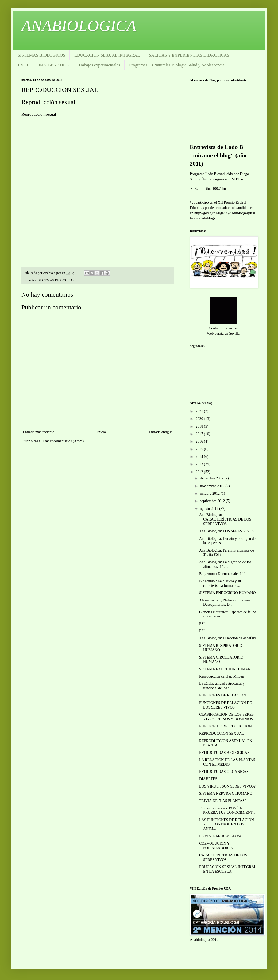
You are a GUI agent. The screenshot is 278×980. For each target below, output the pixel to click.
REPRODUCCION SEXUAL (222, 733)
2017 (200, 434)
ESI (202, 624)
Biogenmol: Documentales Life (223, 574)
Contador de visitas (223, 328)
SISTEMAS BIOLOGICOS (41, 55)
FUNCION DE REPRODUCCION (225, 726)
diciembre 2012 (212, 478)
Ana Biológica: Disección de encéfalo (227, 638)
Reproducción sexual (48, 102)
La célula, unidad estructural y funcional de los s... (222, 686)
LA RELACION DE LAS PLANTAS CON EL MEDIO (227, 762)
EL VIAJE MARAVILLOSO (221, 836)
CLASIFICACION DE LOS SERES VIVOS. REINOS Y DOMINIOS (226, 717)
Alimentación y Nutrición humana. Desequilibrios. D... (225, 603)
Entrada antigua (161, 432)
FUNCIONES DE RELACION (223, 695)
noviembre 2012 (213, 486)
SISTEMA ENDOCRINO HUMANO (227, 593)
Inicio (101, 432)
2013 (200, 464)
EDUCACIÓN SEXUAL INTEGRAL (107, 55)
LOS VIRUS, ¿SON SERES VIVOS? (227, 786)
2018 (200, 426)
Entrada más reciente (38, 432)
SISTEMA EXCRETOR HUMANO (226, 669)
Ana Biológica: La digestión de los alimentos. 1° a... (225, 564)
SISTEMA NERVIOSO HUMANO (226, 794)
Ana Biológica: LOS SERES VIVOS (227, 531)
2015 (200, 449)
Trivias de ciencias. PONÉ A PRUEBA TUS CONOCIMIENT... (227, 810)
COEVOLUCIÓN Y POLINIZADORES (216, 846)
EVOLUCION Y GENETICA (44, 65)
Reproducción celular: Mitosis (222, 676)
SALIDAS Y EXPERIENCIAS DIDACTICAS (189, 55)
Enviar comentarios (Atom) (63, 441)
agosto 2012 (210, 509)
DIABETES (208, 779)
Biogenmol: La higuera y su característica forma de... (220, 583)
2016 (200, 441)
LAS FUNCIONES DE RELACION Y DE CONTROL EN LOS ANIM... (227, 824)
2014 (200, 457)
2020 (200, 419)
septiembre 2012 (213, 501)
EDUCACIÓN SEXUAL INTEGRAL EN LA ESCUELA (228, 869)
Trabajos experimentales (99, 65)
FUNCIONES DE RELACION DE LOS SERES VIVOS (225, 705)
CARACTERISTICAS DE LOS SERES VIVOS (223, 857)
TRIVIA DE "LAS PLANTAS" (223, 801)
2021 (200, 411)
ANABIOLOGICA (79, 26)
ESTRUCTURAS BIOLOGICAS (224, 753)
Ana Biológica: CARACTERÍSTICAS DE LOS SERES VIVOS (225, 519)
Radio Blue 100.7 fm (210, 189)
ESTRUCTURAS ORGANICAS (224, 772)
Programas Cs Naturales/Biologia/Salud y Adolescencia (177, 65)
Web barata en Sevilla (223, 334)
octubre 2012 (210, 493)
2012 (200, 472)
